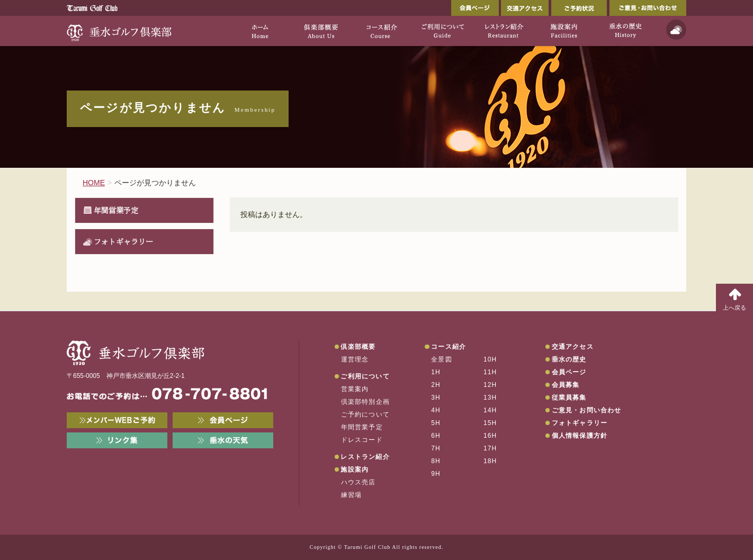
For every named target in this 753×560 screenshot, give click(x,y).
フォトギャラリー (123, 241)
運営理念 (355, 359)
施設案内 (355, 469)
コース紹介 (449, 347)
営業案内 (355, 389)
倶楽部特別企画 (365, 402)
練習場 (352, 495)
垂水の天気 (223, 440)
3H (436, 398)
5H (436, 423)
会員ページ (475, 8)
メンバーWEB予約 (117, 420)
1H (436, 372)
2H (436, 385)
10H (490, 359)
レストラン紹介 (365, 457)
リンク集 (117, 440)
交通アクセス (525, 8)
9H (436, 474)
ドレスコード (362, 440)
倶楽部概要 (358, 347)
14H (490, 410)
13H (490, 398)
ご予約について (365, 414)
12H (490, 385)
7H (436, 448)
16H (490, 436)
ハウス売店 (358, 482)
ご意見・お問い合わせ (648, 8)
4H (436, 410)
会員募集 (566, 385)
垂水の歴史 (569, 359)
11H (490, 372)
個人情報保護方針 (580, 436)
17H (490, 448)
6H (436, 436)
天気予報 (676, 30)
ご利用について (365, 376)
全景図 (442, 359)
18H (490, 461)
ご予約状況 (579, 8)
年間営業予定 (116, 210)
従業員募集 (569, 398)
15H (490, 423)
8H (436, 461)
